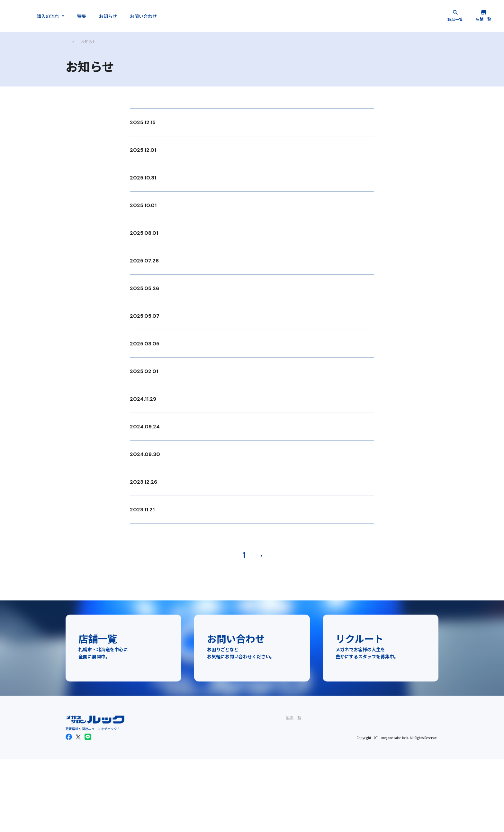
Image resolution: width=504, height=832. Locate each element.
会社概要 (290, 781)
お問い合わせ (203, 16)
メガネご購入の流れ (252, 771)
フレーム (155, 771)
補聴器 (153, 800)
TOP (69, 41)
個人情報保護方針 (297, 800)
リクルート (292, 790)
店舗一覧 (187, 761)
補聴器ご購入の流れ (252, 781)
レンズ (153, 781)
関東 (187, 790)
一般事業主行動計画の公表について (313, 810)
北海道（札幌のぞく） (202, 781)
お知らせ (167, 16)
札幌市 (189, 771)
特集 (141, 16)
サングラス (157, 790)
